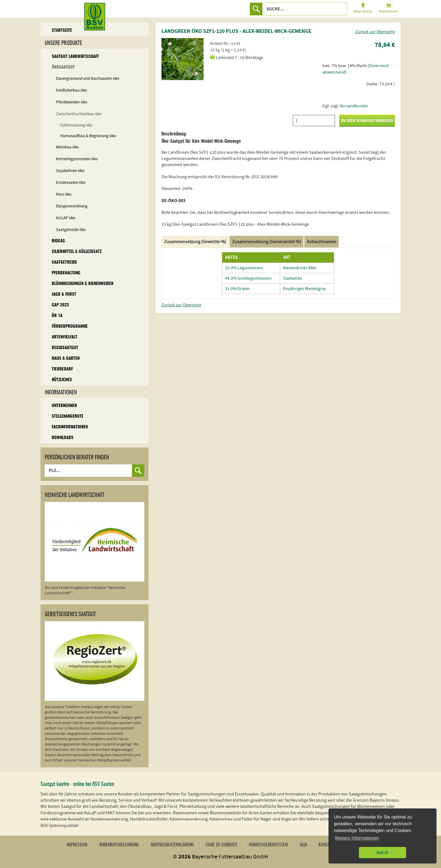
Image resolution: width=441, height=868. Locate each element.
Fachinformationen (70, 427)
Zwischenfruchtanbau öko (79, 114)
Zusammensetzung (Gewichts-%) (195, 242)
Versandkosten (354, 106)
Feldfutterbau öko (71, 90)
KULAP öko (66, 218)
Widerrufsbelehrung (119, 845)
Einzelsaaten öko (71, 183)
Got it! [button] (382, 853)
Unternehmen (64, 406)
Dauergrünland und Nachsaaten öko (88, 79)
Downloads (63, 438)
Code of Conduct (221, 845)
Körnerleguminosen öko (77, 159)
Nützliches (62, 380)
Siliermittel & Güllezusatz (77, 252)
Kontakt (326, 845)
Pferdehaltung (66, 273)
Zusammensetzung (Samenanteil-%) (266, 242)
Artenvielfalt (65, 337)
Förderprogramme (70, 326)
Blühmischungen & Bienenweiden (83, 284)
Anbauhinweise (321, 242)
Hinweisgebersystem (268, 845)
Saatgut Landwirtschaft (75, 57)
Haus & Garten (66, 359)
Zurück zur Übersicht (375, 32)
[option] (183, 59)
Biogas (58, 241)
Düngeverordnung (72, 206)
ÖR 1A (57, 316)
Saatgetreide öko (71, 230)
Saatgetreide (64, 262)
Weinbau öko (67, 147)
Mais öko (64, 194)
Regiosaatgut (65, 348)
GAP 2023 (60, 305)
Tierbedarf (62, 369)
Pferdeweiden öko (72, 102)
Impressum (77, 845)
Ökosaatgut (63, 67)
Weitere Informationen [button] (357, 838)
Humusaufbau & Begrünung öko (88, 136)
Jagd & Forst (64, 294)
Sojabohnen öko (70, 171)
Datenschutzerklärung (172, 845)
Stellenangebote (68, 416)
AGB (303, 845)
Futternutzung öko (76, 125)
